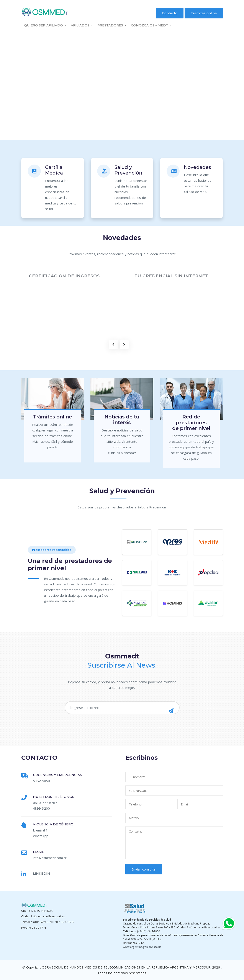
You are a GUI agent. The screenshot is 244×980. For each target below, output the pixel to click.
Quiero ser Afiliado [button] (44, 25)
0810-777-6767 (45, 803)
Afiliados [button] (80, 25)
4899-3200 (41, 808)
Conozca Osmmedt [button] (150, 25)
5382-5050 (41, 781)
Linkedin (42, 873)
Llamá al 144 (42, 830)
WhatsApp (41, 836)
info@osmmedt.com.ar (50, 858)
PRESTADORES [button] (111, 25)
